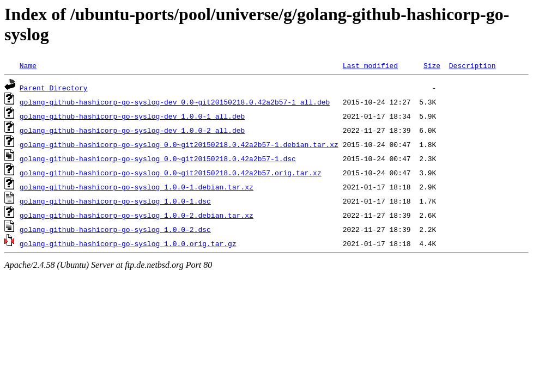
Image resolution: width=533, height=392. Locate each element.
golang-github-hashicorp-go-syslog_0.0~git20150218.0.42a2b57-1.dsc (158, 158)
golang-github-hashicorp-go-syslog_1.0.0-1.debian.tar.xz (137, 187)
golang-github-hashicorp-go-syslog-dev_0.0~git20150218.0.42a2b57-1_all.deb (175, 102)
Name (28, 65)
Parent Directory (54, 88)
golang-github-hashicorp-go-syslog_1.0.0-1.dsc (115, 201)
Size (432, 65)
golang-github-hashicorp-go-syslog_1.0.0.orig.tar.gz (128, 243)
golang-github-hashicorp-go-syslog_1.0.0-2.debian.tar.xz (137, 215)
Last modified (370, 65)
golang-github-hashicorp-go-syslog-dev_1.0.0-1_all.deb (132, 116)
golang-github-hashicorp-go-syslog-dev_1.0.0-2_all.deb (132, 130)
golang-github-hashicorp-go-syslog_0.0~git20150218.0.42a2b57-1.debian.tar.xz (179, 144)
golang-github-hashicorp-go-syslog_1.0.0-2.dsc (115, 229)
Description (473, 65)
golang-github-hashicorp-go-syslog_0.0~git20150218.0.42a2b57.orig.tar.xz (171, 173)
